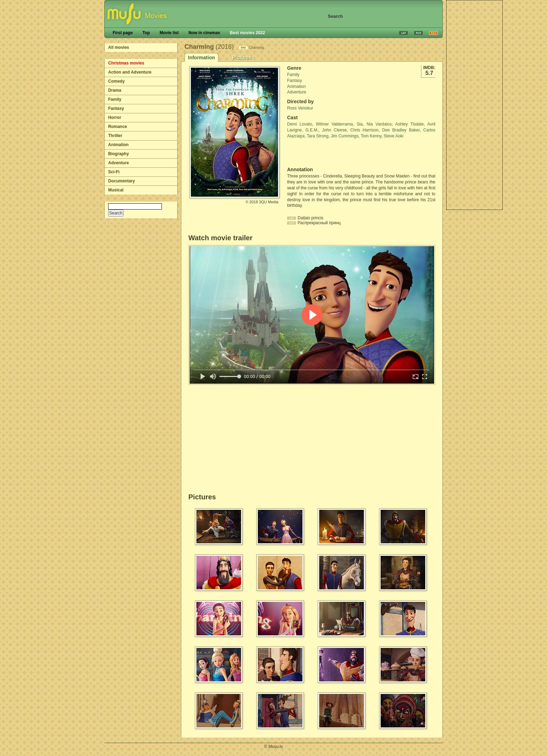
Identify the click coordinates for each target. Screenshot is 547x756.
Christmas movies (126, 63)
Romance (118, 127)
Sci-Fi (114, 172)
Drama (115, 90)
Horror (115, 118)
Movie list (169, 33)
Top (146, 33)
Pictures (242, 58)
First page (123, 33)
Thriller (115, 136)
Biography (118, 154)
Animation (118, 145)
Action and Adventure (130, 72)
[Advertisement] (474, 105)
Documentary (122, 181)
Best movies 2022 (248, 33)
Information (201, 58)
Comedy (116, 81)
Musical (116, 190)
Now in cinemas (204, 33)
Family (115, 99)
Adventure (118, 163)
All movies (119, 47)
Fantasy (116, 108)
